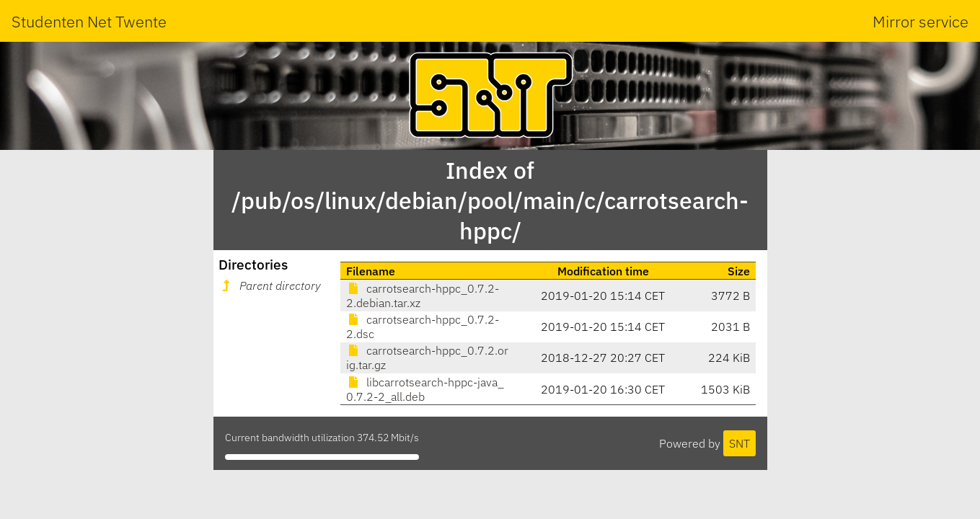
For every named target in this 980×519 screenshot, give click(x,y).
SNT (740, 443)
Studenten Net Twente (89, 21)
